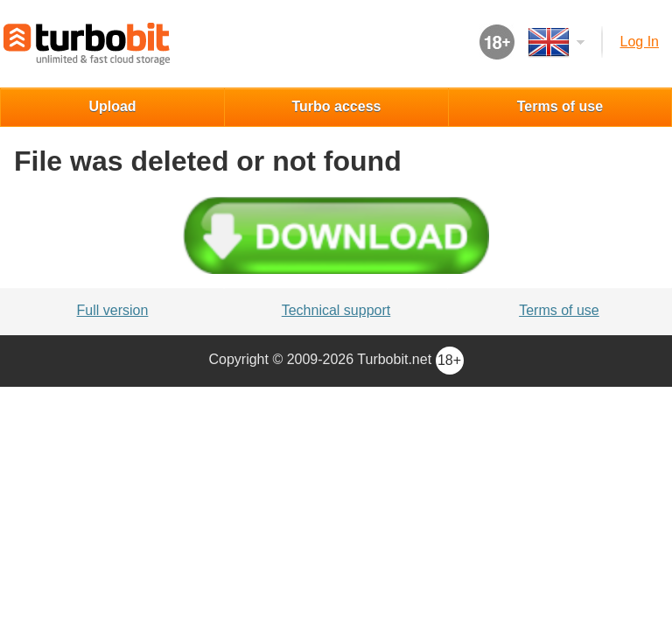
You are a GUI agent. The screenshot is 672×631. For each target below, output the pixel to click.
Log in (640, 42)
